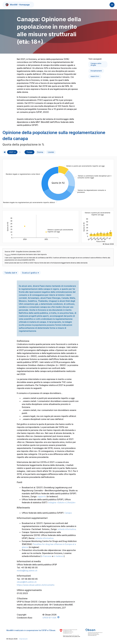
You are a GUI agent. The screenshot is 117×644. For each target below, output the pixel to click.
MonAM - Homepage (18, 5)
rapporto (42, 496)
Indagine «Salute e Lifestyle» (62, 502)
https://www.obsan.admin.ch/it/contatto (36, 585)
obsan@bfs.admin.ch (27, 582)
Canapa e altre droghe (96, 64)
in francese (46, 556)
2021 (11, 152)
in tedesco (59, 556)
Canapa (68, 513)
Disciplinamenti (96, 71)
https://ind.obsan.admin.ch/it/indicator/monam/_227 (41, 608)
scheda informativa (67, 529)
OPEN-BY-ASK (49, 618)
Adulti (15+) (95, 76)
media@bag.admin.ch (27, 571)
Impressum (23, 639)
